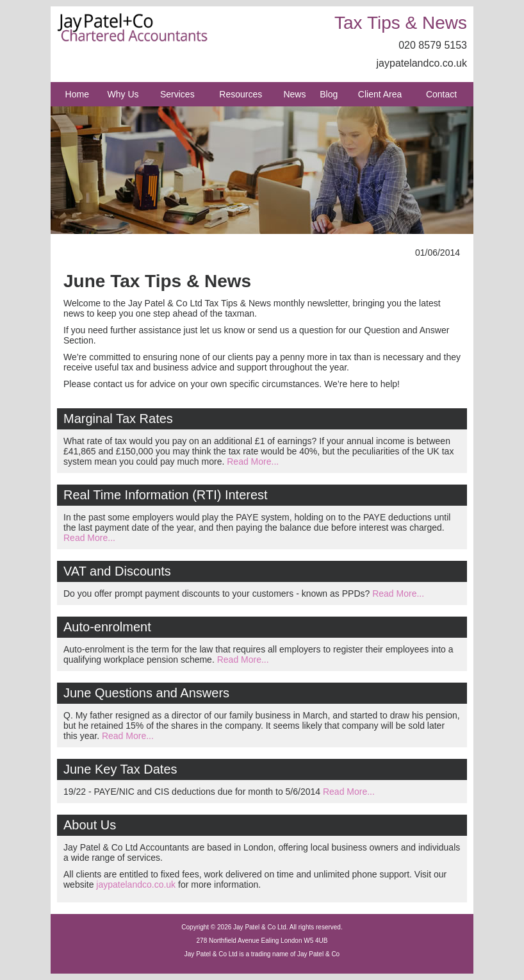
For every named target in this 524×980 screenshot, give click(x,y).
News (294, 94)
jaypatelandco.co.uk (422, 63)
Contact (441, 94)
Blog (329, 94)
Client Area (380, 94)
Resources (241, 94)
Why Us (123, 94)
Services (177, 94)
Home (77, 94)
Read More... (253, 461)
